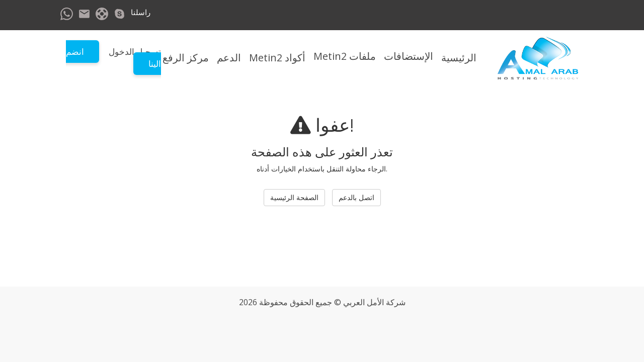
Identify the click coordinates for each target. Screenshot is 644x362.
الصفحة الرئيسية (294, 197)
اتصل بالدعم (356, 197)
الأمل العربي (364, 302)
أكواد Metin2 (277, 58)
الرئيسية (459, 58)
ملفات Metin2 (345, 56)
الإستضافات (409, 56)
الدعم (229, 58)
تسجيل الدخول (135, 52)
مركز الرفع (186, 58)
